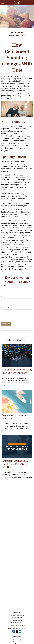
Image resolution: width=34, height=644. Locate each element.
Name (4, 286)
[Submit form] (6, 324)
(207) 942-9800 (19, 616)
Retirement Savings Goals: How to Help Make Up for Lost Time (15, 464)
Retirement (17, 640)
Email (4, 297)
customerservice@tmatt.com (17, 628)
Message (5, 308)
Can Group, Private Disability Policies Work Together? (17, 371)
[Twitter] (17, 631)
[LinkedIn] (20, 631)
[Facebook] (14, 631)
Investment (17, 642)
